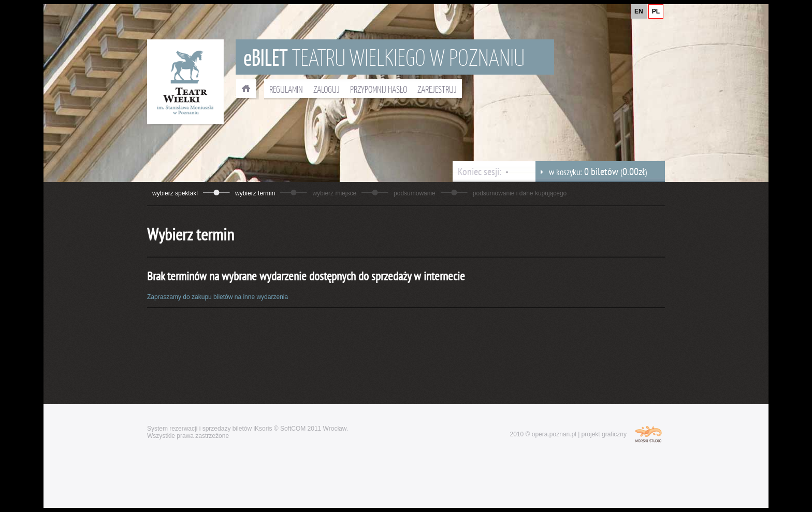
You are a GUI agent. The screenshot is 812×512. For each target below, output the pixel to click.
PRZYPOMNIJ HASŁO (379, 89)
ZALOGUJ (327, 89)
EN (639, 11)
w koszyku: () (591, 172)
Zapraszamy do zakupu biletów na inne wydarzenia (218, 297)
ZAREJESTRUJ (437, 89)
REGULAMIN (286, 89)
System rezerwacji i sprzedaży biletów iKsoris (209, 429)
